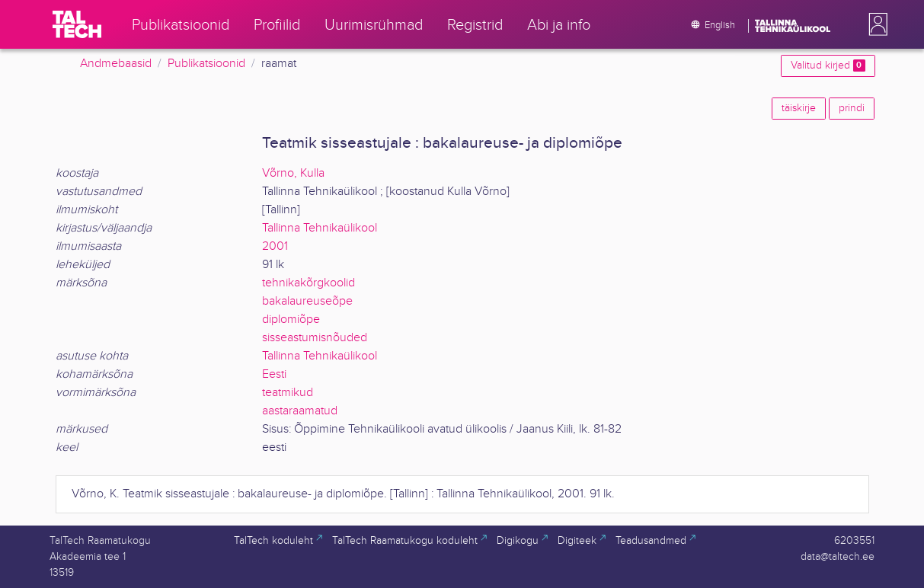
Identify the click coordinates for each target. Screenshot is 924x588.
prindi (852, 108)
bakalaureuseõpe (307, 301)
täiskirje (799, 108)
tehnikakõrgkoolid (309, 283)
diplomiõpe (291, 320)
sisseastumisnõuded (315, 338)
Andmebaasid (116, 64)
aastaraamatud (300, 411)
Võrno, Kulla (293, 173)
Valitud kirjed (828, 66)
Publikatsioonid (206, 64)
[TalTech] (77, 24)
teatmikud (288, 393)
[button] (875, 24)
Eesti (274, 374)
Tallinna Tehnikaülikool (320, 228)
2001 (275, 246)
